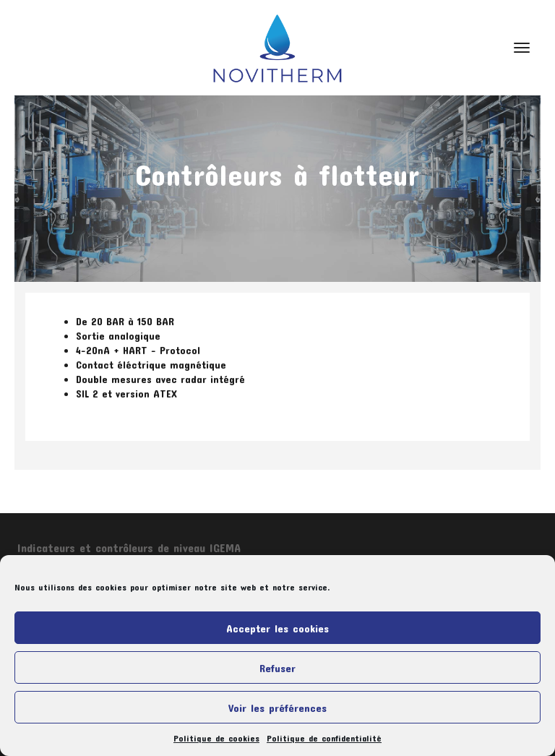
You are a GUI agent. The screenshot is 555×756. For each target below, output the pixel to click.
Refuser (277, 668)
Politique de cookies (216, 738)
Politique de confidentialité (324, 738)
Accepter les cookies (277, 628)
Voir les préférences (277, 708)
